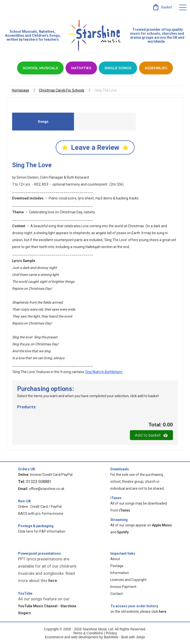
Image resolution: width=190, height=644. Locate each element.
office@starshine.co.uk (47, 489)
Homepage (21, 90)
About (115, 559)
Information (120, 573)
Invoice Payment (123, 587)
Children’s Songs (46, 35)
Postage (117, 566)
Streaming (119, 520)
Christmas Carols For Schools (62, 90)
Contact (117, 594)
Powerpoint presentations (39, 553)
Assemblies (156, 68)
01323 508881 (39, 482)
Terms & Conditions (88, 633)
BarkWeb (111, 637)
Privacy (111, 633)
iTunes (116, 498)
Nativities (81, 68)
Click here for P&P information (42, 531)
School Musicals (23, 32)
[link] (162, 7)
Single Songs (118, 68)
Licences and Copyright (128, 580)
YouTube (25, 593)
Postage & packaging (36, 526)
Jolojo (141, 637)
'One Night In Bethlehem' (104, 372)
